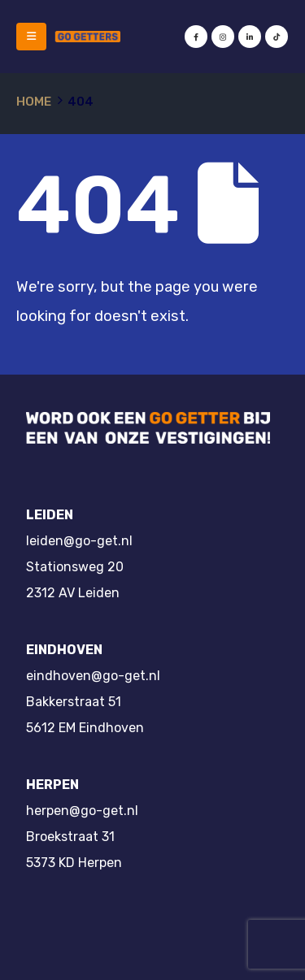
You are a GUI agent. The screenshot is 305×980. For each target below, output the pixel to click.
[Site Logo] (88, 37)
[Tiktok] (277, 37)
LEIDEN (50, 515)
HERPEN (52, 785)
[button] (31, 37)
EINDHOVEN (64, 650)
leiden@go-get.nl (79, 541)
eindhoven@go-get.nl (93, 676)
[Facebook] (196, 37)
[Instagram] (223, 37)
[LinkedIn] (250, 37)
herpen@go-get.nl (82, 811)
